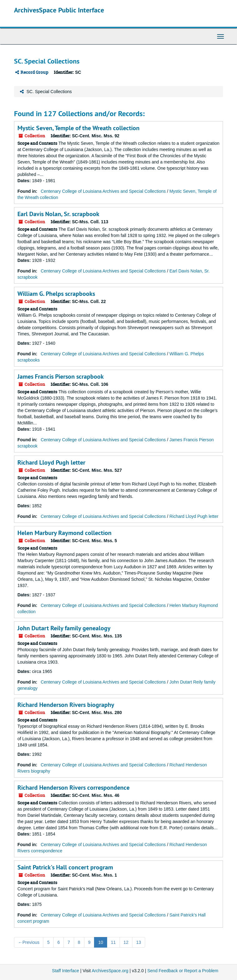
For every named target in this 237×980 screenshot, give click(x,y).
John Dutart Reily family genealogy (64, 628)
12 (126, 942)
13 (139, 942)
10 (101, 942)
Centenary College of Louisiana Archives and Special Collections (103, 191)
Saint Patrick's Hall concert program (65, 867)
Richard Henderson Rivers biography (66, 705)
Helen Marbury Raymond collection (64, 533)
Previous (29, 942)
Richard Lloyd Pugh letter (51, 462)
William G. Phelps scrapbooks (56, 294)
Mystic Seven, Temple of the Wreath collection (78, 128)
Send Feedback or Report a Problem (183, 971)
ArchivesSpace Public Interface (59, 10)
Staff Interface (66, 971)
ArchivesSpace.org (110, 971)
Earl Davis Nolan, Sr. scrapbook (58, 214)
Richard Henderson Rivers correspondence (73, 788)
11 (113, 942)
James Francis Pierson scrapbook (61, 376)
